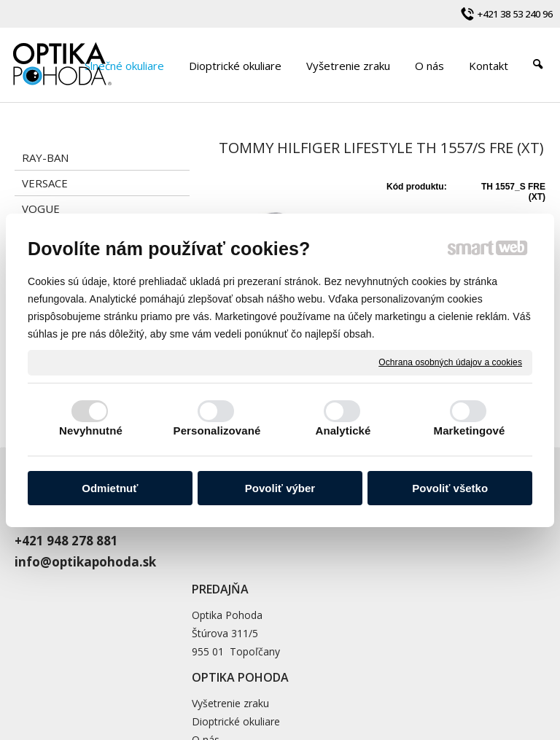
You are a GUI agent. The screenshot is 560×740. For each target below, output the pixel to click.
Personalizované (217, 431)
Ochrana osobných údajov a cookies (450, 362)
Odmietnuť (110, 488)
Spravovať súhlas (357, 684)
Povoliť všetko (450, 488)
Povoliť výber (280, 488)
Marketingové (470, 431)
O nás (388, 554)
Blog (385, 573)
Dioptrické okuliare (418, 536)
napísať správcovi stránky (420, 671)
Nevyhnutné (91, 431)
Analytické (343, 431)
